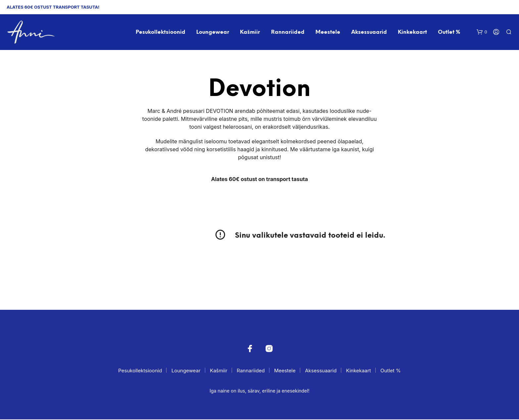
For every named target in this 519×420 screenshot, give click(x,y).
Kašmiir (250, 33)
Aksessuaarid (369, 33)
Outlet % (449, 33)
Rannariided (288, 33)
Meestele (328, 33)
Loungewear (213, 33)
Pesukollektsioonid (161, 33)
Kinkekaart (413, 33)
